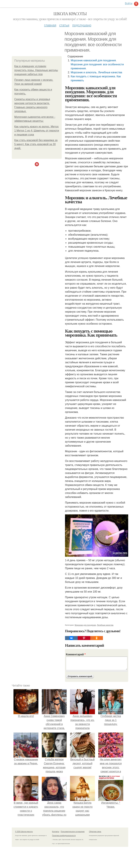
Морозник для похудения (85, 625)
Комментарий (76, 654)
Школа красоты (70, 14)
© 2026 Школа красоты (24, 832)
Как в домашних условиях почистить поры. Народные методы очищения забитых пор (36, 70)
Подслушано (82, 25)
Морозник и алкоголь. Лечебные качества (96, 72)
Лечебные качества (105, 625)
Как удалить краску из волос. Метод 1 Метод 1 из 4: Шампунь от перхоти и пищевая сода (37, 131)
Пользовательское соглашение (73, 832)
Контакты (56, 832)
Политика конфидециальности (64, 836)
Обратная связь (95, 832)
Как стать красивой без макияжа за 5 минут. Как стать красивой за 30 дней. (36, 144)
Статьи (64, 25)
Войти (129, 3)
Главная (50, 25)
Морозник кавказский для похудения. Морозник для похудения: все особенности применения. (97, 64)
